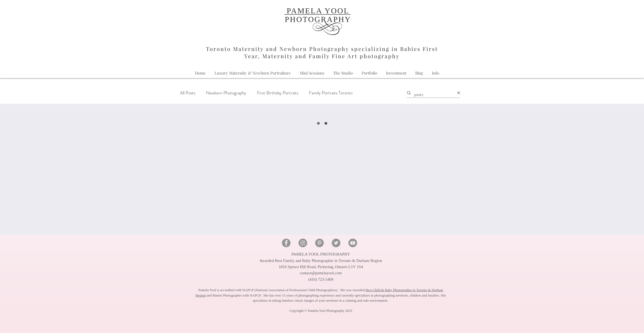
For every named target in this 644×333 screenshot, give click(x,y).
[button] (436, 73)
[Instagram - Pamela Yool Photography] (303, 243)
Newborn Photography (226, 93)
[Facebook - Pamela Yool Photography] (286, 243)
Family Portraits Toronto (331, 93)
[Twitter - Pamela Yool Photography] (336, 243)
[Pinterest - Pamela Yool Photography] (319, 243)
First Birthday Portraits (278, 93)
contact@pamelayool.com (321, 273)
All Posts (188, 93)
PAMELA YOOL (318, 11)
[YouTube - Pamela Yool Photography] (353, 243)
